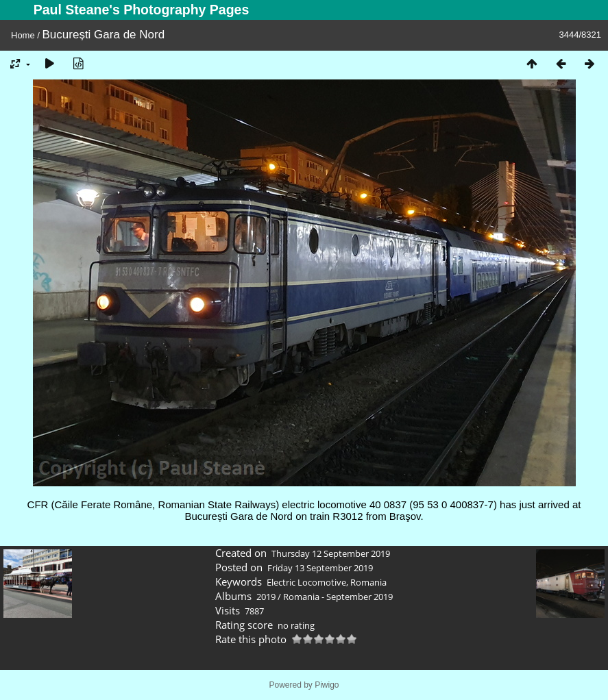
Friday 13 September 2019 (320, 568)
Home (23, 35)
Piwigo (327, 685)
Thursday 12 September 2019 (331, 553)
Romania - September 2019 (338, 597)
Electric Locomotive (306, 582)
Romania (368, 582)
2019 (266, 597)
